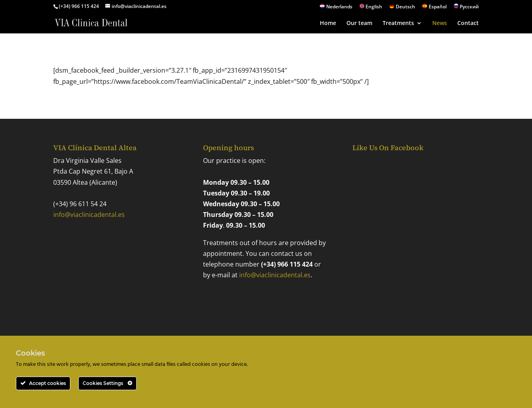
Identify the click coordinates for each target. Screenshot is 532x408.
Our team (359, 23)
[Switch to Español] (434, 8)
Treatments (398, 23)
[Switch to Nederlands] (336, 8)
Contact (468, 23)
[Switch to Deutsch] (402, 8)
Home (328, 23)
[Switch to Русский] (466, 8)
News (440, 23)
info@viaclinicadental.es (89, 215)
